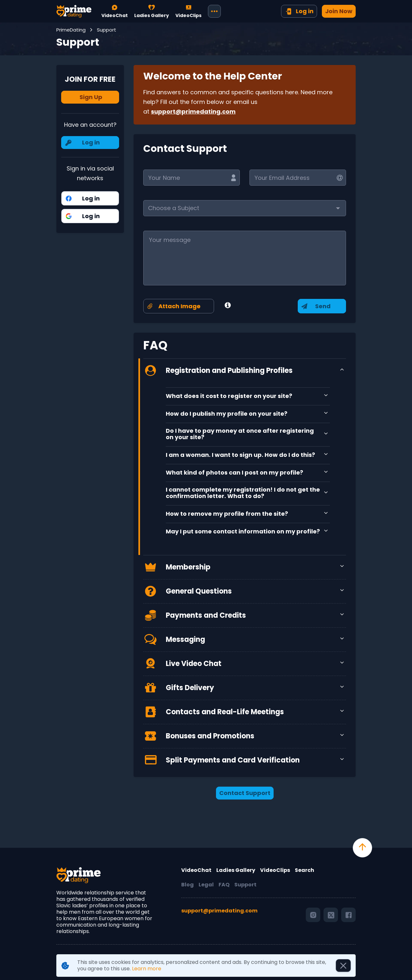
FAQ (224, 885)
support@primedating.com (193, 111)
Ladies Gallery (236, 870)
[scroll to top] (362, 848)
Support (245, 885)
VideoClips (275, 870)
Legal (206, 885)
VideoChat (196, 870)
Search (304, 870)
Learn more (147, 969)
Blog (187, 885)
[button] (245, 208)
